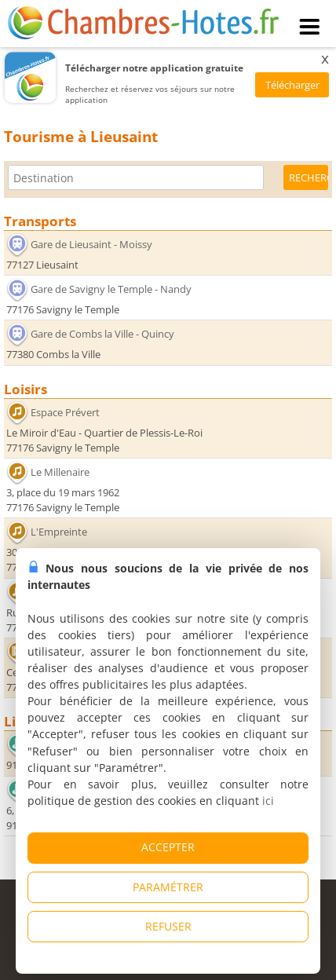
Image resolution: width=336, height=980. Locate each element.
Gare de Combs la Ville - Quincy (102, 334)
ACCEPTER (168, 847)
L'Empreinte (59, 532)
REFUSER (168, 926)
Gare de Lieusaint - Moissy (91, 244)
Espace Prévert (65, 411)
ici (268, 801)
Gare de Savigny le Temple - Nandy (111, 289)
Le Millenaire (60, 472)
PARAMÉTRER (168, 887)
